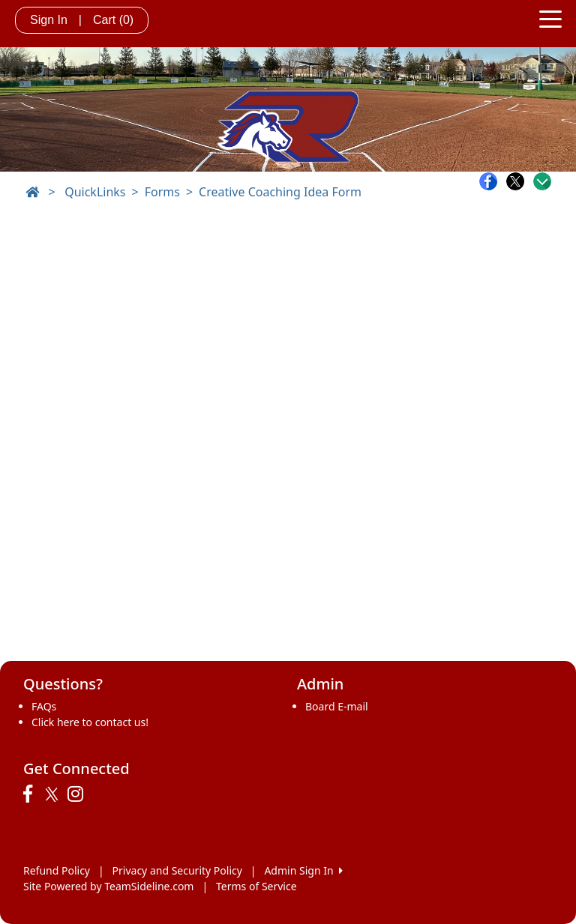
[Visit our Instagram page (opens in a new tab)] (79, 794)
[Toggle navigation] (550, 18)
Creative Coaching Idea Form (280, 192)
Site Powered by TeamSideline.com (108, 886)
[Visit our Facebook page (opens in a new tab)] (31, 794)
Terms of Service (256, 886)
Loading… (288, 432)
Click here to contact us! (90, 722)
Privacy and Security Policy (177, 870)
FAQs (44, 706)
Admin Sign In (303, 870)
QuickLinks (95, 192)
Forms (162, 192)
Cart (113, 20)
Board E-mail (337, 706)
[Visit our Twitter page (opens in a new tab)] (54, 794)
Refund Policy (57, 870)
